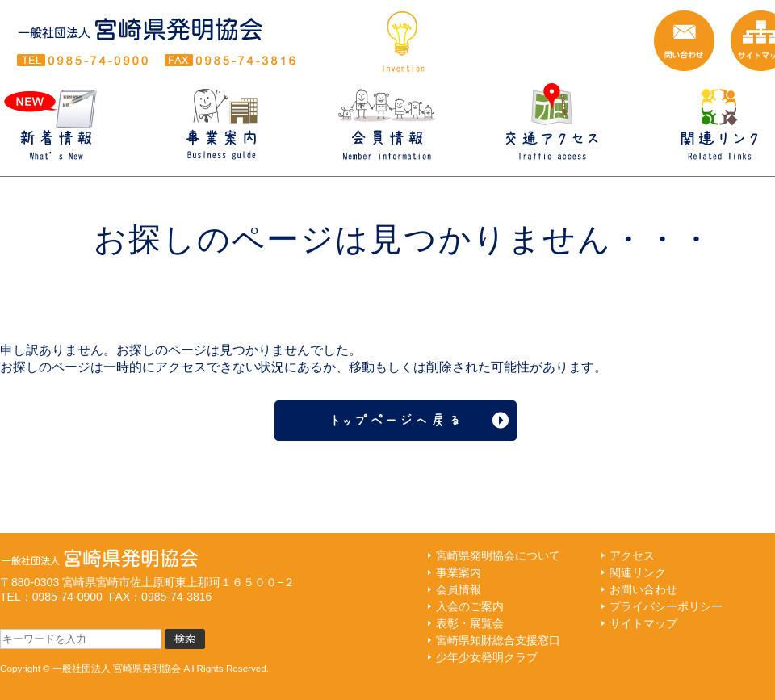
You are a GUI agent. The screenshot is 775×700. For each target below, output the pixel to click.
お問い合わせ (643, 589)
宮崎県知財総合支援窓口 (498, 640)
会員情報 (459, 589)
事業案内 (459, 572)
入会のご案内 (470, 606)
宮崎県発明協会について (498, 555)
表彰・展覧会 (470, 623)
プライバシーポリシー (666, 606)
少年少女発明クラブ (487, 657)
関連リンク (638, 572)
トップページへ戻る (404, 421)
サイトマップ (643, 623)
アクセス (632, 555)
